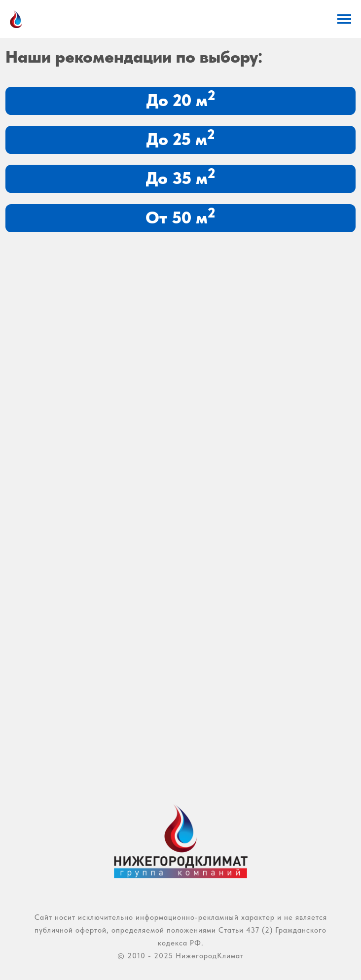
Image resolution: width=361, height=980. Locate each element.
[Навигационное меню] (344, 19)
